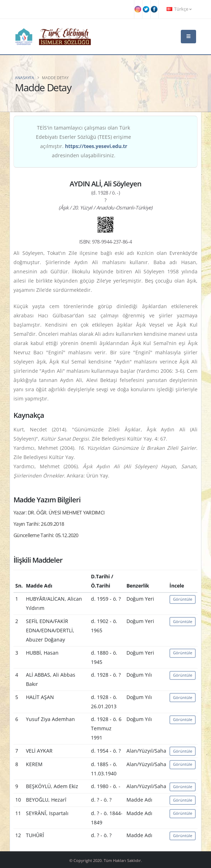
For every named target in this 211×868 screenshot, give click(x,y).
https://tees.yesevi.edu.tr (96, 146)
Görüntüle (183, 599)
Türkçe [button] (179, 9)
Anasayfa (25, 78)
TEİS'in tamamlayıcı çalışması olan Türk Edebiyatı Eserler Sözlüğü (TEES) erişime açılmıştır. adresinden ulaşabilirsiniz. (83, 141)
